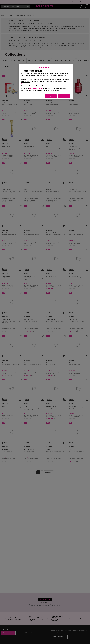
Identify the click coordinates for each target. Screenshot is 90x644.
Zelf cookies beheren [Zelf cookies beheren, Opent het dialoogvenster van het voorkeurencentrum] (28, 96)
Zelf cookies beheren (36, 88)
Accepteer (64, 96)
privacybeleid (25, 83)
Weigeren (51, 96)
